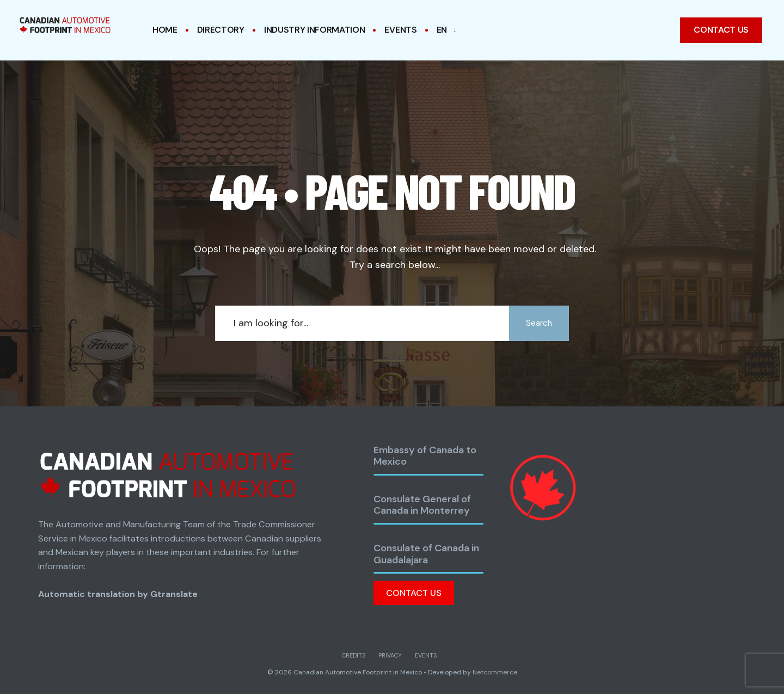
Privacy (390, 655)
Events (400, 30)
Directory (221, 30)
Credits (354, 655)
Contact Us (414, 593)
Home (165, 30)
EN (442, 30)
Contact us (721, 30)
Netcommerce (495, 672)
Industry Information (315, 30)
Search (539, 323)
